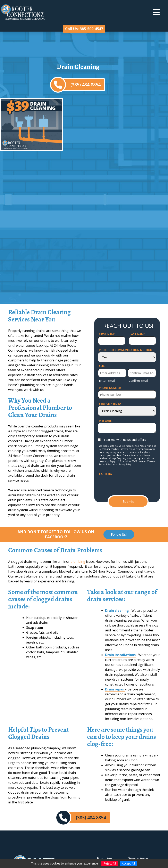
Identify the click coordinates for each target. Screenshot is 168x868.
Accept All (128, 863)
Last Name (137, 334)
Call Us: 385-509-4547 (84, 29)
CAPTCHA (105, 474)
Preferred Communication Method (126, 350)
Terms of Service (106, 464)
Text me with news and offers (125, 440)
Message (105, 421)
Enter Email (107, 380)
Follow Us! (119, 534)
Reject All (110, 863)
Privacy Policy (125, 464)
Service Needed (110, 404)
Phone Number (110, 388)
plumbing (78, 562)
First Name (107, 334)
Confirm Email (138, 380)
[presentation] (130, 484)
